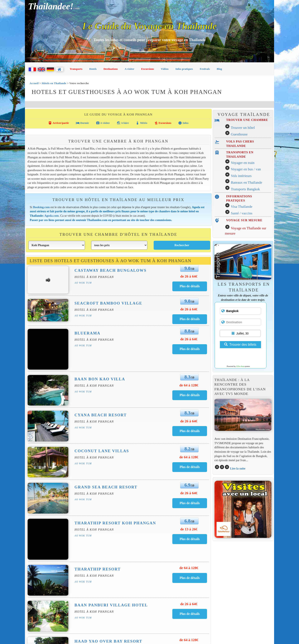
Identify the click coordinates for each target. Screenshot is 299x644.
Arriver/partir (59, 123)
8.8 (187, 331)
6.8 (187, 521)
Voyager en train (243, 163)
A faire (123, 123)
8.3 (187, 377)
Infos (183, 123)
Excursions (148, 69)
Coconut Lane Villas (102, 451)
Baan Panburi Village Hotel (111, 605)
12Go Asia (240, 366)
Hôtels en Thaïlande (54, 83)
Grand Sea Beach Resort (106, 487)
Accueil (34, 83)
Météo (141, 123)
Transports (76, 69)
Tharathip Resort (98, 569)
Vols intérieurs (241, 176)
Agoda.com (51, 216)
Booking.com (41, 207)
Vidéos (165, 69)
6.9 (187, 485)
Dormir (82, 123)
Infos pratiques (184, 69)
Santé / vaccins (242, 213)
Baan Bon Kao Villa (100, 379)
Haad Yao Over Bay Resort (108, 641)
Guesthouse (239, 134)
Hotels (93, 69)
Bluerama (88, 333)
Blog (219, 69)
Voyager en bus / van (246, 169)
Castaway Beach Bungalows (111, 270)
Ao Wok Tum (83, 283)
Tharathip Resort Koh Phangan (115, 523)
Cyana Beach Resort (101, 415)
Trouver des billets (240, 345)
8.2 (187, 449)
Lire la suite (238, 468)
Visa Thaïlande (241, 207)
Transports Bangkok (245, 189)
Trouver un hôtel (243, 128)
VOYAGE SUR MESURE (244, 220)
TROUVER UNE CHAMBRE (247, 120)
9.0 (187, 268)
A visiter (129, 69)
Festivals (205, 69)
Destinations (111, 69)
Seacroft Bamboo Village (108, 303)
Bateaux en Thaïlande (247, 183)
